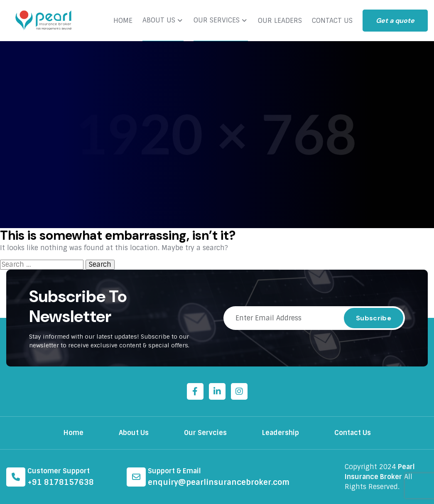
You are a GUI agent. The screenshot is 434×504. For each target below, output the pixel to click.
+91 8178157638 (61, 482)
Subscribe (374, 318)
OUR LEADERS (280, 21)
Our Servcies (205, 433)
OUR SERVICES (217, 20)
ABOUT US (159, 20)
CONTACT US (332, 21)
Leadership (281, 433)
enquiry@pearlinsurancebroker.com (219, 482)
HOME (123, 21)
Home (74, 433)
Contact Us (353, 433)
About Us (134, 433)
